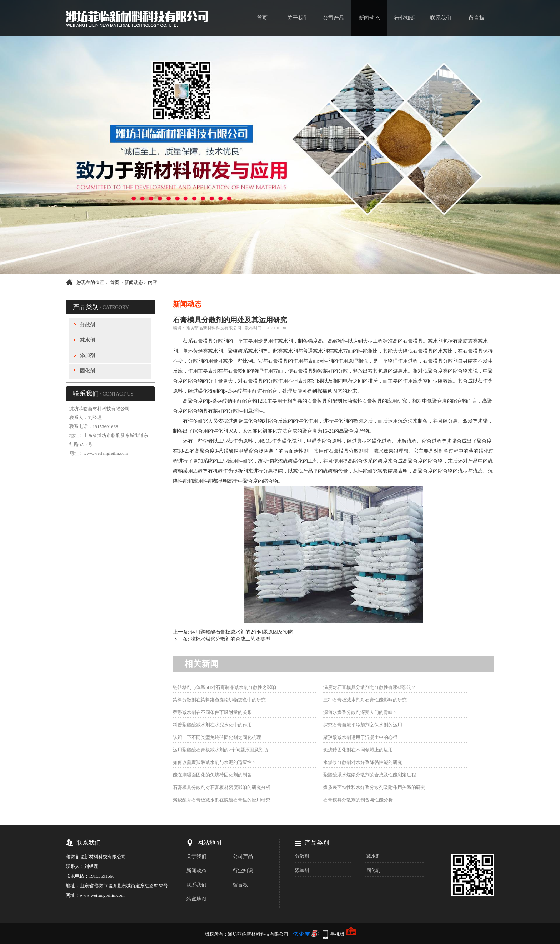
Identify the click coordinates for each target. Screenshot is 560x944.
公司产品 (334, 18)
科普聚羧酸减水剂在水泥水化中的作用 (212, 725)
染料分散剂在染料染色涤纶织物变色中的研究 (219, 700)
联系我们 (441, 18)
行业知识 (405, 18)
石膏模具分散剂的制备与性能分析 (358, 800)
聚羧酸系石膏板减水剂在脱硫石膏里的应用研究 (222, 800)
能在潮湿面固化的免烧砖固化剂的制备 (212, 775)
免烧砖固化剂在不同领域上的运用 (358, 750)
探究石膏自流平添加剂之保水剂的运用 (363, 725)
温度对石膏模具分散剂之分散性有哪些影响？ (370, 687)
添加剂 (87, 355)
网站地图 (209, 843)
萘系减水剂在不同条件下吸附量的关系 (212, 712)
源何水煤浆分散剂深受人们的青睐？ (360, 712)
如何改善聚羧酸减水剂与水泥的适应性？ (215, 762)
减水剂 (87, 340)
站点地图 (196, 899)
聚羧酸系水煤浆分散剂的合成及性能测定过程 (370, 775)
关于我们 (298, 18)
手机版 (337, 934)
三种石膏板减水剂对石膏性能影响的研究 (365, 700)
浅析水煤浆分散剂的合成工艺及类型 (230, 639)
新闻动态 (369, 18)
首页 (262, 18)
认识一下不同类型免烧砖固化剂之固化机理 (217, 737)
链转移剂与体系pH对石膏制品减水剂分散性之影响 (224, 687)
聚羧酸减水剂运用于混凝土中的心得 (360, 737)
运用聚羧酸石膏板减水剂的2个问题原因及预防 (242, 632)
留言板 (477, 18)
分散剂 (87, 325)
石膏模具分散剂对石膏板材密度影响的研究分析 (222, 787)
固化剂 (87, 371)
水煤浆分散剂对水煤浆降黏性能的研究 (363, 762)
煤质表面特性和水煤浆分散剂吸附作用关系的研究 (374, 787)
